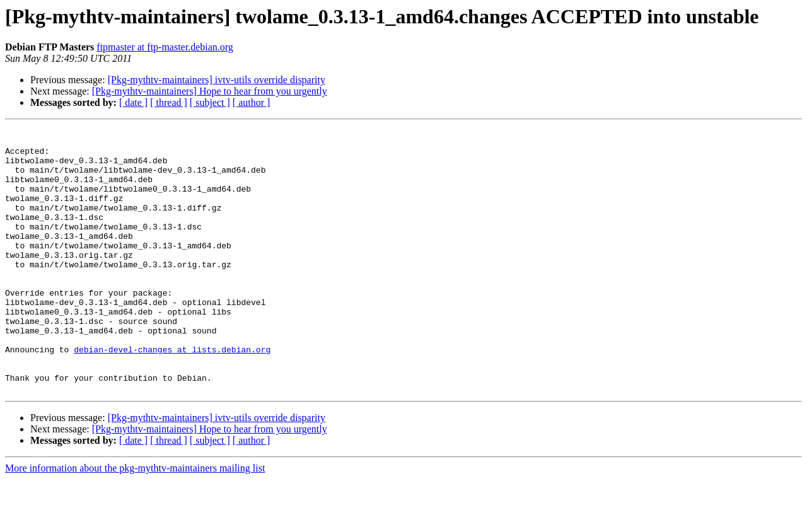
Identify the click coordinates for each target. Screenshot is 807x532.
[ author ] (252, 102)
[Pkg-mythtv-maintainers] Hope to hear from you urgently (210, 91)
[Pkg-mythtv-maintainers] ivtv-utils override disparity (217, 80)
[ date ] (133, 102)
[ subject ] (210, 102)
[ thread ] (169, 102)
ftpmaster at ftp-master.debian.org (165, 47)
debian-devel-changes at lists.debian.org (172, 395)
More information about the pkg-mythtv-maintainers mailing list (135, 521)
